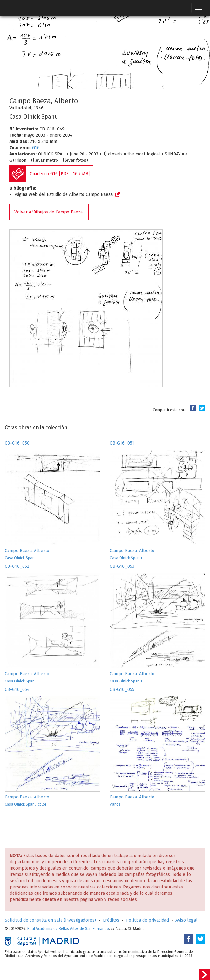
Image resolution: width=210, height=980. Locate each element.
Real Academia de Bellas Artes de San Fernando (68, 929)
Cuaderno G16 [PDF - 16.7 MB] (60, 174)
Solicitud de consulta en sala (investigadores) (50, 920)
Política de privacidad (147, 920)
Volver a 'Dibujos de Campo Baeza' (49, 212)
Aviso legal (186, 920)
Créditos (111, 920)
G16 (36, 148)
